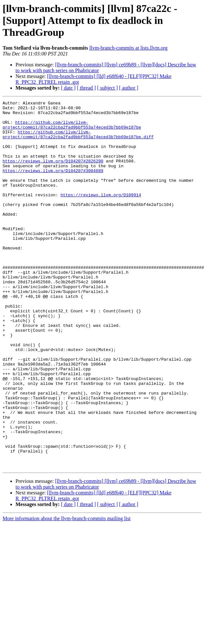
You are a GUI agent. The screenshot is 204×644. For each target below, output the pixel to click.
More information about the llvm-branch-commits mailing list (66, 592)
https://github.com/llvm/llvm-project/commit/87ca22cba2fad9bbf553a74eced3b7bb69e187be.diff (78, 141)
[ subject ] (107, 88)
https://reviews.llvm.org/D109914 (101, 214)
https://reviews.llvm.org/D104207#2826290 (53, 173)
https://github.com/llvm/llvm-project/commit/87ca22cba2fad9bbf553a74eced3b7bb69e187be (72, 130)
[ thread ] (86, 88)
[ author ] (129, 88)
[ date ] (68, 88)
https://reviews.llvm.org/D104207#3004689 (53, 185)
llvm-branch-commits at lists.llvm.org (128, 48)
